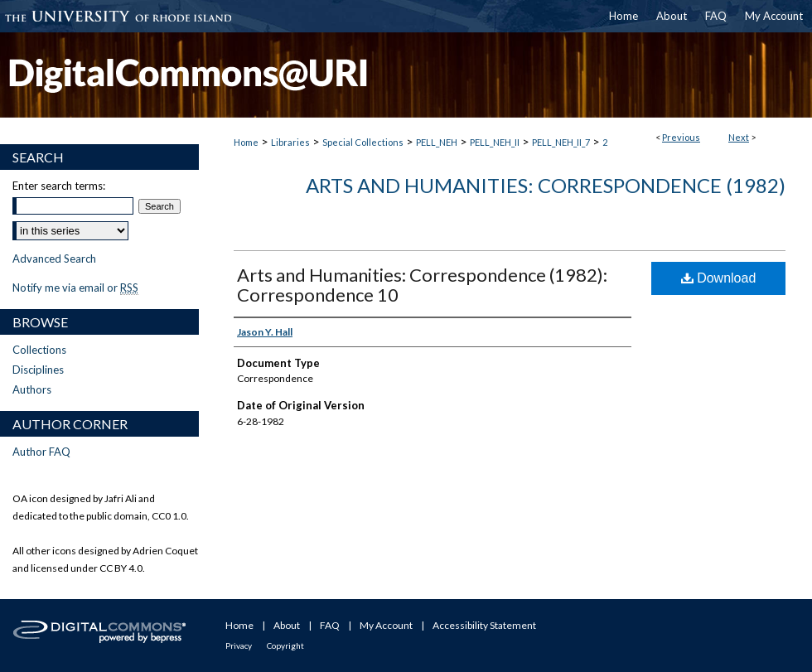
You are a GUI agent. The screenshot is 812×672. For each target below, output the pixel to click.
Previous (681, 137)
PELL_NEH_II (495, 142)
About (287, 625)
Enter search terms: (59, 186)
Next (739, 137)
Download (719, 278)
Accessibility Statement (484, 625)
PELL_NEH (437, 142)
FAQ (330, 625)
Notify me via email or (75, 288)
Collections (39, 350)
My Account (386, 625)
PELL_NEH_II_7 (561, 142)
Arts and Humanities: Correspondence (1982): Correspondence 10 (422, 285)
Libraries (290, 142)
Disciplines (38, 370)
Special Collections (363, 142)
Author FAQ (41, 452)
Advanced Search (54, 259)
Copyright (285, 645)
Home (246, 142)
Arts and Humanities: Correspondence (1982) (546, 185)
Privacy (239, 645)
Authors (32, 389)
